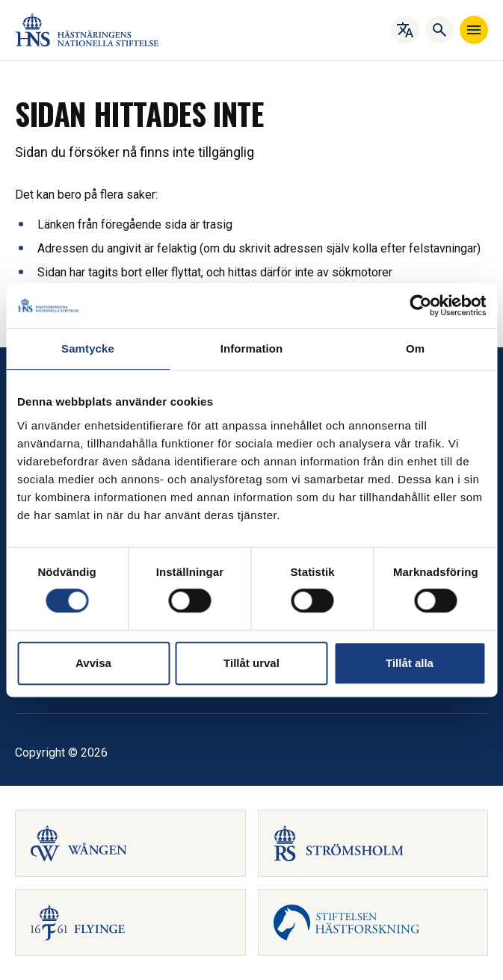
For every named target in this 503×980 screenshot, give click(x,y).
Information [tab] (252, 348)
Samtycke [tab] (88, 348)
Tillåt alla (410, 663)
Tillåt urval (251, 663)
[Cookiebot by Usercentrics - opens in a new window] (420, 306)
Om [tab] (415, 348)
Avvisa (93, 663)
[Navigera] (474, 30)
